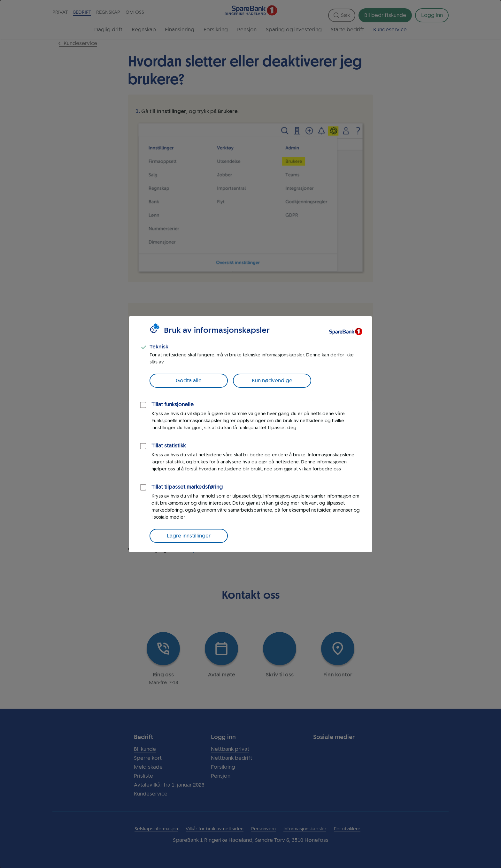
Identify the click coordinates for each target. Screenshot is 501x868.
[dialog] (250, 434)
